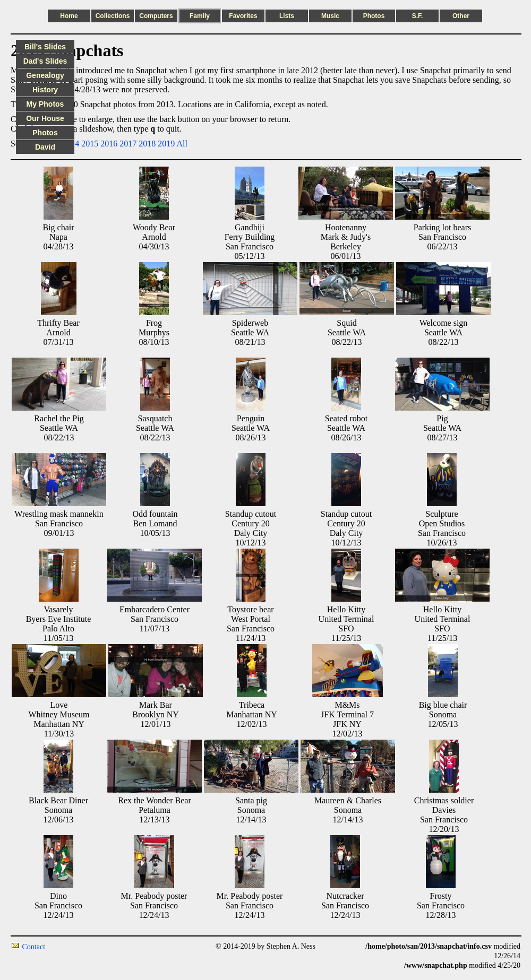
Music (330, 16)
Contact (34, 947)
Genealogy (45, 75)
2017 (128, 144)
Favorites (243, 16)
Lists (287, 16)
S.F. (418, 16)
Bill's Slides (45, 47)
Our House (45, 118)
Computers (156, 16)
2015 (90, 144)
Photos (374, 16)
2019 (166, 144)
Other (461, 16)
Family (200, 16)
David (45, 147)
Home (69, 16)
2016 (109, 144)
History (45, 90)
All (182, 144)
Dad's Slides (45, 61)
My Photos (45, 104)
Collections (113, 16)
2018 (147, 144)
